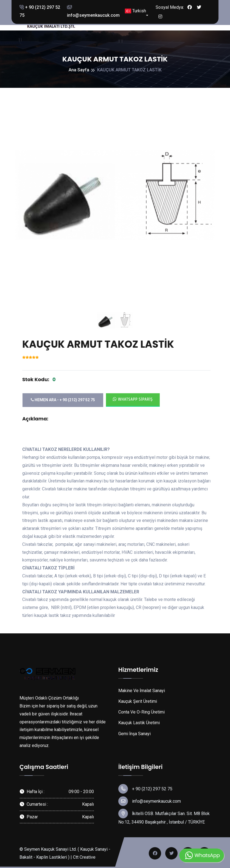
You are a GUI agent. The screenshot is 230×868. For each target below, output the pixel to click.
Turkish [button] (135, 11)
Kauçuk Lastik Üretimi (139, 723)
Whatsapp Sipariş (133, 399)
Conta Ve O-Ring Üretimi (141, 712)
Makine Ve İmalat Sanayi (142, 691)
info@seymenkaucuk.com (93, 11)
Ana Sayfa (79, 70)
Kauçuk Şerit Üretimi (138, 701)
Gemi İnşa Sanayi (134, 734)
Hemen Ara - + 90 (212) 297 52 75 (63, 400)
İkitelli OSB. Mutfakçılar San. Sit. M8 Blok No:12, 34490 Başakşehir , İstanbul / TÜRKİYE (164, 817)
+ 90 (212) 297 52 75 (40, 11)
